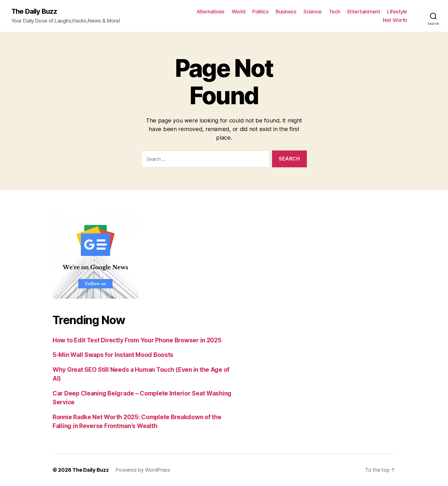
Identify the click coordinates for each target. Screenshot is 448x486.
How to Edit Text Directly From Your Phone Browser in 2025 (137, 340)
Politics (260, 12)
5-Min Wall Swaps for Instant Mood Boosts (113, 355)
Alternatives (211, 12)
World (239, 12)
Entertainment (364, 12)
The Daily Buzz (34, 11)
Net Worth (395, 20)
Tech (335, 12)
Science (313, 12)
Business (286, 12)
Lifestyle (397, 12)
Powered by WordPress (143, 470)
